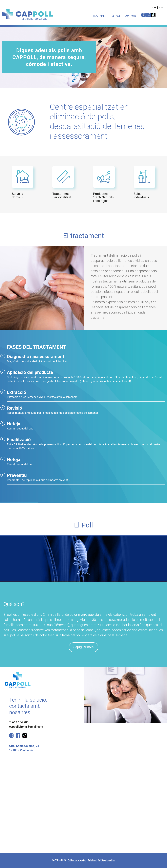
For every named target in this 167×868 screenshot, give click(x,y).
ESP (161, 8)
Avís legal (92, 860)
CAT (154, 8)
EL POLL (116, 16)
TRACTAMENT (100, 16)
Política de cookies (107, 860)
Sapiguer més (83, 647)
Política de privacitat (77, 860)
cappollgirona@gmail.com (26, 727)
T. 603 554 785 (19, 723)
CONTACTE (131, 16)
